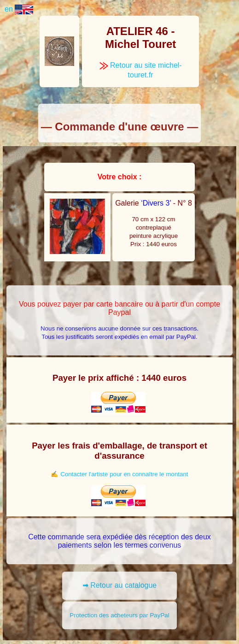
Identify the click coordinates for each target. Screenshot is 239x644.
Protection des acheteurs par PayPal (119, 615)
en (19, 9)
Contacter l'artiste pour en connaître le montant (124, 474)
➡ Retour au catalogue (120, 585)
